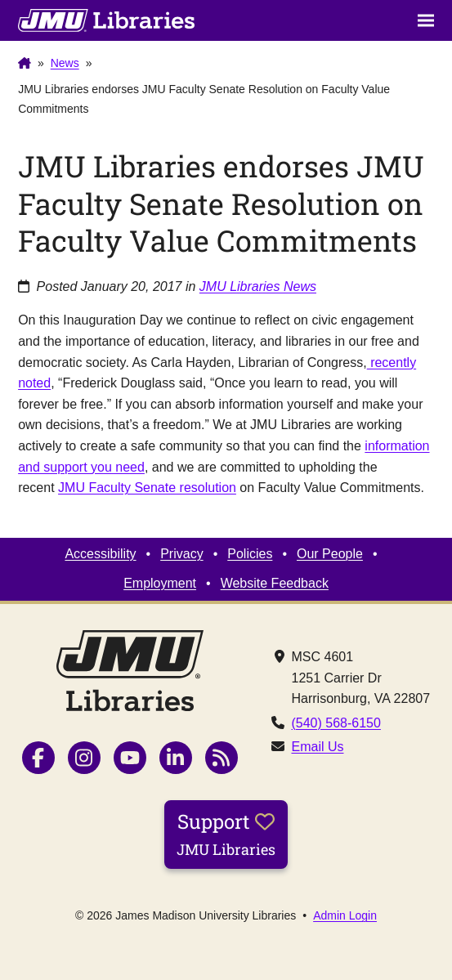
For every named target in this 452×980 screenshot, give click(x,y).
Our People (330, 554)
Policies (250, 554)
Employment (160, 583)
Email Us (317, 747)
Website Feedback (275, 583)
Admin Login (345, 915)
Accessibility (100, 554)
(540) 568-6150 (336, 723)
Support (226, 834)
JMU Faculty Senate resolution (147, 488)
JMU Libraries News (258, 286)
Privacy (181, 554)
